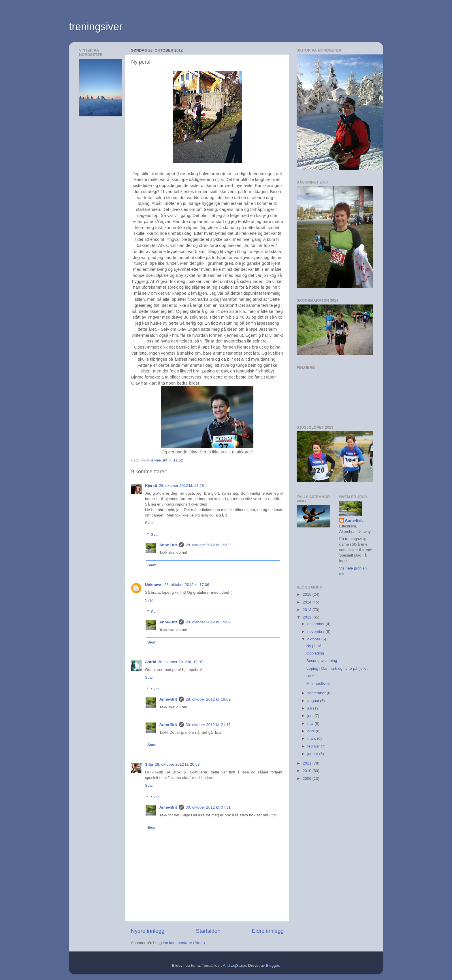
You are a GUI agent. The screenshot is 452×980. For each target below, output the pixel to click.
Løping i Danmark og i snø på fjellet (337, 668)
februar (314, 746)
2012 (308, 617)
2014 (308, 602)
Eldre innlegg (268, 931)
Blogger (272, 965)
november (317, 632)
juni (311, 716)
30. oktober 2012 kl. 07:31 (208, 807)
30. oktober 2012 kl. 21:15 (208, 725)
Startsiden (208, 931)
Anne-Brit (168, 545)
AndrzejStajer (234, 965)
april (311, 731)
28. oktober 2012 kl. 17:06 (187, 585)
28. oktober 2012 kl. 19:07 (180, 662)
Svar (149, 523)
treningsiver (96, 27)
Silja (149, 764)
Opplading (315, 653)
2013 (308, 610)
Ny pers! (314, 646)
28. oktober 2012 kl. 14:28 (181, 486)
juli (310, 708)
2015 (308, 594)
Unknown (154, 585)
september (317, 693)
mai (311, 723)
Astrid (151, 662)
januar (313, 754)
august (314, 701)
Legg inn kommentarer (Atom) (179, 943)
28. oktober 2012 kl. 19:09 (208, 545)
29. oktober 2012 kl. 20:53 (177, 764)
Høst (311, 676)
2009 (308, 778)
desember (317, 624)
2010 (308, 771)
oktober (314, 639)
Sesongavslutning (322, 661)
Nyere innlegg (148, 931)
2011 (308, 763)
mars (312, 738)
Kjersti (151, 486)
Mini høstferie (318, 683)
